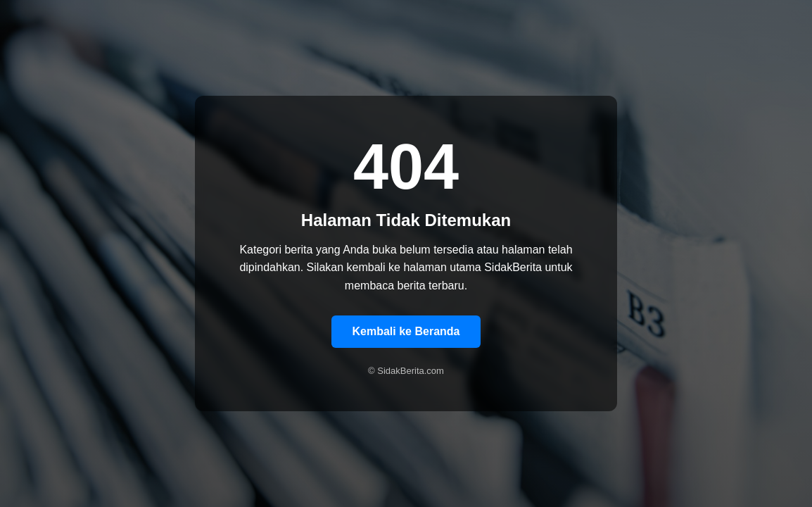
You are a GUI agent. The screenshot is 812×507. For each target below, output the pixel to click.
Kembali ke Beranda (406, 331)
